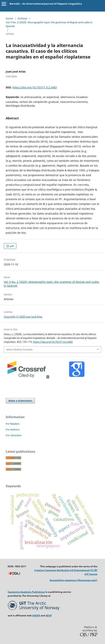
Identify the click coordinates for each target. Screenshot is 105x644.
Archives (22, 18)
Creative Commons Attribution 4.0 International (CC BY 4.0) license (66, 572)
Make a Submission (20, 401)
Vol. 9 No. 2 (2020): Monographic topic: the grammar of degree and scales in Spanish (49, 24)
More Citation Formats (19, 349)
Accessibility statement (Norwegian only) (74, 580)
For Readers (13, 424)
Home (9, 18)
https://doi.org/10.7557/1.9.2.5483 (35, 87)
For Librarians (14, 435)
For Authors (13, 429)
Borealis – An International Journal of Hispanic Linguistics (46, 4)
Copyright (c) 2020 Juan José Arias (23, 317)
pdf (11, 246)
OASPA (36, 616)
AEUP (49, 616)
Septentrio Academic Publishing (26, 592)
